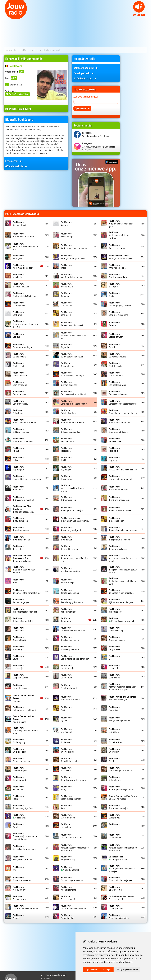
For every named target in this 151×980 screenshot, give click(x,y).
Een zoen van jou (20, 402)
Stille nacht (19, 816)
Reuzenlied (18, 788)
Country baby (19, 304)
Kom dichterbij (19, 638)
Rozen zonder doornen (71, 797)
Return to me (115, 778)
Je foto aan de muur (70, 591)
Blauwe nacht (67, 285)
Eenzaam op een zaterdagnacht (123, 402)
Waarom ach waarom (22, 879)
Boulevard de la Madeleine (25, 295)
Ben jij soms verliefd (118, 276)
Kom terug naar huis (70, 648)
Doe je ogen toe (116, 374)
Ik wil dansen (67, 538)
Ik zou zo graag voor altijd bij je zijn (74, 558)
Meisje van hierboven (70, 698)
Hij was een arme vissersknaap (123, 468)
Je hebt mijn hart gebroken (121, 591)
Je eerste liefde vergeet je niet (27, 591)
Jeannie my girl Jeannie (72, 601)
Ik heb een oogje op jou (119, 498)
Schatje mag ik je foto (23, 807)
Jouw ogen (66, 620)
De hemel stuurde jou (23, 346)
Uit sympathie (115, 836)
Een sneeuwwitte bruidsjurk (74, 393)
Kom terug (18, 648)
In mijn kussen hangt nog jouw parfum (123, 570)
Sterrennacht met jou (118, 807)
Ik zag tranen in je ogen (119, 538)
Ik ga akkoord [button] (91, 970)
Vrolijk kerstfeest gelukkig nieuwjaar (122, 868)
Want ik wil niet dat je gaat (121, 879)
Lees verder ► (14, 161)
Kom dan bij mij (116, 629)
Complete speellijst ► (86, 68)
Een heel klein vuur (117, 383)
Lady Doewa (114, 648)
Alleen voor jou (67, 235)
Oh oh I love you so (21, 760)
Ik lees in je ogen (116, 519)
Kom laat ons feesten (70, 638)
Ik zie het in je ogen (70, 548)
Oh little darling (68, 750)
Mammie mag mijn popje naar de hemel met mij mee (122, 687)
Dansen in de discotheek (72, 324)
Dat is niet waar (116, 335)
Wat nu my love (20, 888)
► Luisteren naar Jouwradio (54, 975)
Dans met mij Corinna (118, 313)
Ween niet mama (68, 888)
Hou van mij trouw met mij (121, 477)
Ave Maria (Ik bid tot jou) (72, 276)
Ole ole (114, 760)
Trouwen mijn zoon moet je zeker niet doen (25, 836)
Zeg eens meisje (68, 898)
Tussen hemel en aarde (71, 836)
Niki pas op (114, 730)
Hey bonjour (18, 468)
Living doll (114, 667)
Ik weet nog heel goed (71, 529)
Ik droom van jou (68, 498)
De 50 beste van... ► (85, 78)
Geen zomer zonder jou (119, 421)
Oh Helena (66, 741)
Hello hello (114, 449)
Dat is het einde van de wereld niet (74, 335)
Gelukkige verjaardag (70, 430)
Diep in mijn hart (20, 374)
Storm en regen (68, 816)
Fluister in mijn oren (70, 412)
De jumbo (66, 346)
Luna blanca (114, 676)
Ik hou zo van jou (20, 519)
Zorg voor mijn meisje (119, 916)
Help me (18, 459)
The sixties (66, 826)
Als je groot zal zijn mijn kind (73, 257)
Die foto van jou (116, 365)
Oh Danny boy (19, 741)
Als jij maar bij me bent (23, 266)
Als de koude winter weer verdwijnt (120, 235)
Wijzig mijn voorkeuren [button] (127, 970)
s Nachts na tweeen (123, 797)
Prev (4, 18)
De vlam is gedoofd (117, 355)
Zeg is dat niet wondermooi (25, 907)
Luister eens (66, 676)
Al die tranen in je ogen (23, 235)
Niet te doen (66, 730)
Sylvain (18, 826)
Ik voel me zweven (21, 529)
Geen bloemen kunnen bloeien (123, 412)
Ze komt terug (115, 888)
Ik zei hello (18, 548)
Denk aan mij (19, 365)
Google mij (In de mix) (23, 440)
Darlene (114, 324)
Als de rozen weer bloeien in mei (26, 246)
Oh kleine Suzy (115, 741)
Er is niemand (19, 412)
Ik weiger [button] (107, 970)
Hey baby (114, 459)
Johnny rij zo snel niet (23, 620)
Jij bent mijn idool (69, 610)
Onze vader (66, 769)
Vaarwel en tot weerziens (24, 847)
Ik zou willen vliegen (118, 548)
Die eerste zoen (68, 365)
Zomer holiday (67, 916)
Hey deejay (66, 468)
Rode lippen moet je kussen (121, 788)
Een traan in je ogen (118, 393)
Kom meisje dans (117, 638)
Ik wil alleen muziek (21, 538)
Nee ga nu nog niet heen (120, 719)
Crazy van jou (67, 304)
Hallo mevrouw (67, 440)
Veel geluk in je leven (22, 858)
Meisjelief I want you (122, 698)
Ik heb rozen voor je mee (120, 509)
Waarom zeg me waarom (72, 879)
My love (66, 719)
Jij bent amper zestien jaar (121, 601)
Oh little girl (114, 750)
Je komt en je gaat (21, 601)
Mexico (66, 708)
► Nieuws (45, 978)
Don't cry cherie (20, 383)
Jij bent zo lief (115, 610)
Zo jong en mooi (116, 907)
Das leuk (18, 335)
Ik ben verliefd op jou (118, 488)
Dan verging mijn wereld (120, 304)
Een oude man (19, 393)
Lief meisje (18, 667)
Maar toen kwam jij (69, 687)
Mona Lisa (114, 708)
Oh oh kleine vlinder (70, 760)
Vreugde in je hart (118, 858)
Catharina (66, 295)
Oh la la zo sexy (19, 750)
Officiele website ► (16, 166)
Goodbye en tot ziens (118, 430)
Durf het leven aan (69, 383)
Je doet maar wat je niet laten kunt (122, 581)
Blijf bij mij (114, 285)
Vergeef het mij (68, 858)
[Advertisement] (135, 99)
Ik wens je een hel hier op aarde (123, 529)
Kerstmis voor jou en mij (121, 620)
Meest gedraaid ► (84, 73)
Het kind (66, 459)
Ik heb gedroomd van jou (72, 509)
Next (147, 18)
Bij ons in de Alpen (21, 285)
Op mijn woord (19, 778)
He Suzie (18, 449)
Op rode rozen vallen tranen (73, 778)
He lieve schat (115, 440)
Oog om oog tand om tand (120, 769)
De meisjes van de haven (72, 355)
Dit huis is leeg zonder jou (72, 374)
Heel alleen (66, 449)
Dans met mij (67, 313)
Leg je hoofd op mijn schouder (75, 657)
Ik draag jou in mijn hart (23, 498)
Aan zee (66, 223)
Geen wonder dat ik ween (24, 421)
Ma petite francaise (21, 687)
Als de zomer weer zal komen (74, 246)
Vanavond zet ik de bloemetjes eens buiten (75, 848)
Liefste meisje (67, 667)
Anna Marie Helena (117, 266)
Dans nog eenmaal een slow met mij (25, 324)
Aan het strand (19, 223)
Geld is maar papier (21, 430)
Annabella (18, 276)
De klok (114, 346)
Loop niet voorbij (20, 676)
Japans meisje (67, 581)
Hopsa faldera (67, 477)
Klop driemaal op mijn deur (73, 629)
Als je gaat (18, 257)
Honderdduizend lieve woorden (27, 477)
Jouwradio (11, 50)
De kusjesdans (19, 355)
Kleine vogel (18, 629)
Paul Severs (25, 50)
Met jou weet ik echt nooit (25, 708)
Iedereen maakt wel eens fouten (72, 488)
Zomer (18, 916)
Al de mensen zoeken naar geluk (121, 224)
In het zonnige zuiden (70, 569)
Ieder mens (18, 488)
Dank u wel (18, 313)
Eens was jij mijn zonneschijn (74, 402)
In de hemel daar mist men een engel (123, 558)
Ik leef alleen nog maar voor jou (75, 519)
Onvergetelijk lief (20, 769)
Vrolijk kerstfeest (70, 868)
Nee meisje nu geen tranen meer (25, 730)
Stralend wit (114, 816)
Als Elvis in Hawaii (117, 246)
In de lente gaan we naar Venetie (24, 570)
